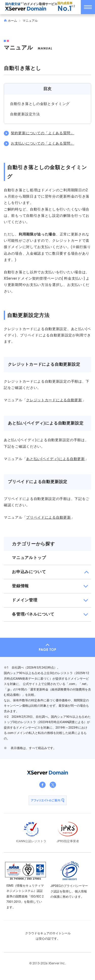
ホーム (10, 21)
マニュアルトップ (29, 558)
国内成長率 (65, 7)
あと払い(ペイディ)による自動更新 (55, 459)
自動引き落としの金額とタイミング (40, 104)
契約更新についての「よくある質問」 (43, 133)
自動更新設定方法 (25, 114)
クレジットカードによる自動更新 (54, 400)
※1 (22, 3)
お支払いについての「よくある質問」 (43, 143)
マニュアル (30, 21)
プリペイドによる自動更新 (48, 517)
